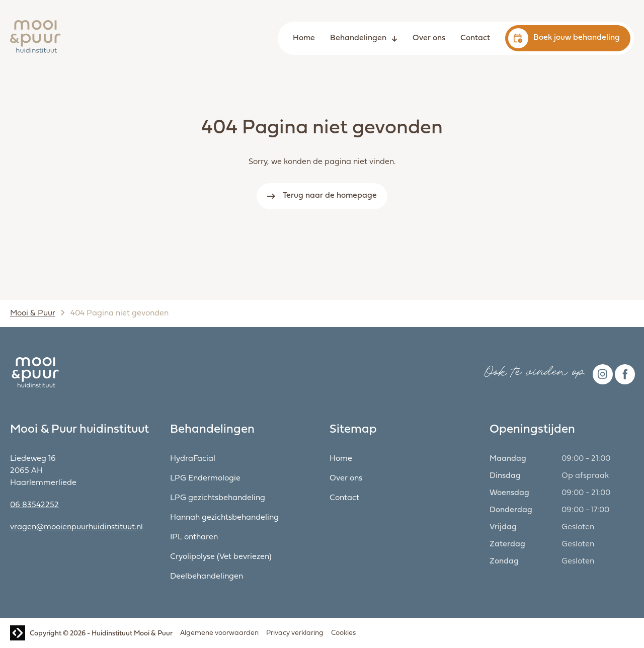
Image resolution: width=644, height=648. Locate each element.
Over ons (429, 38)
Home (304, 38)
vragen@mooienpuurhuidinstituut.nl (76, 527)
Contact (475, 38)
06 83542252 (34, 505)
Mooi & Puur (33, 313)
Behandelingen (358, 38)
